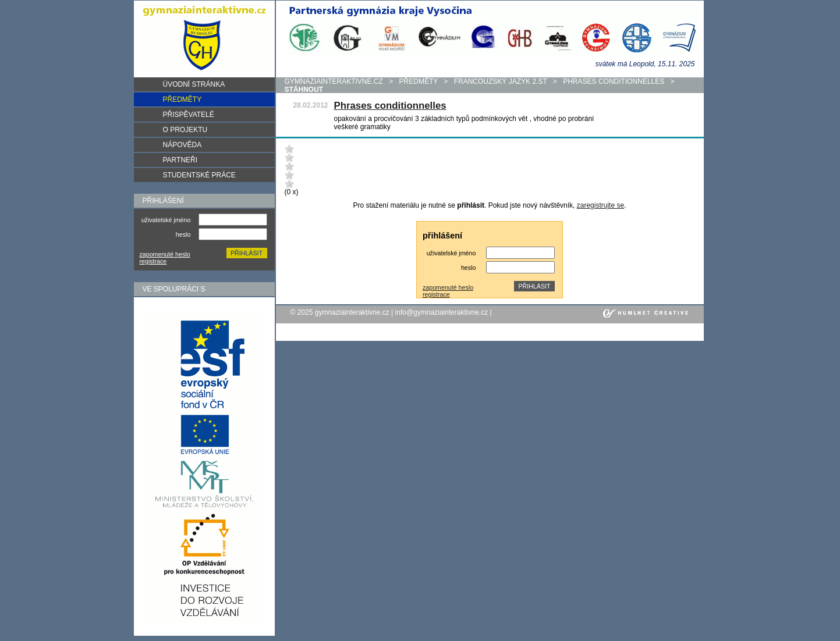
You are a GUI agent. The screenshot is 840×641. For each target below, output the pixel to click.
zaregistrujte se (600, 205)
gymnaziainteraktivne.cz (334, 81)
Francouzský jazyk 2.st (501, 81)
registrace (153, 261)
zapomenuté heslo (165, 254)
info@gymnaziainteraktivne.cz (442, 312)
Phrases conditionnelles (614, 81)
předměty (419, 81)
